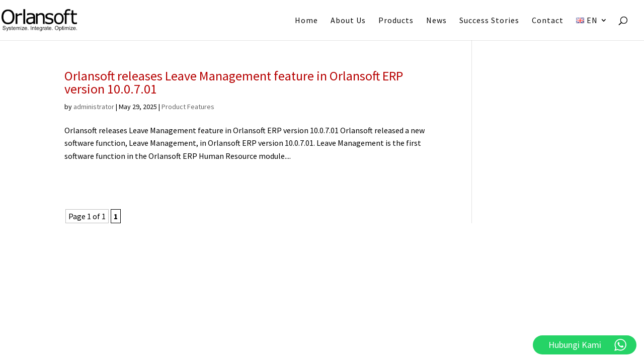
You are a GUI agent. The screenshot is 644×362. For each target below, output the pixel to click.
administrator (94, 107)
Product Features (188, 107)
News (436, 21)
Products (396, 21)
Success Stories (489, 21)
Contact (548, 21)
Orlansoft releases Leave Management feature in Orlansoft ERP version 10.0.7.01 (234, 82)
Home (306, 21)
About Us (348, 21)
